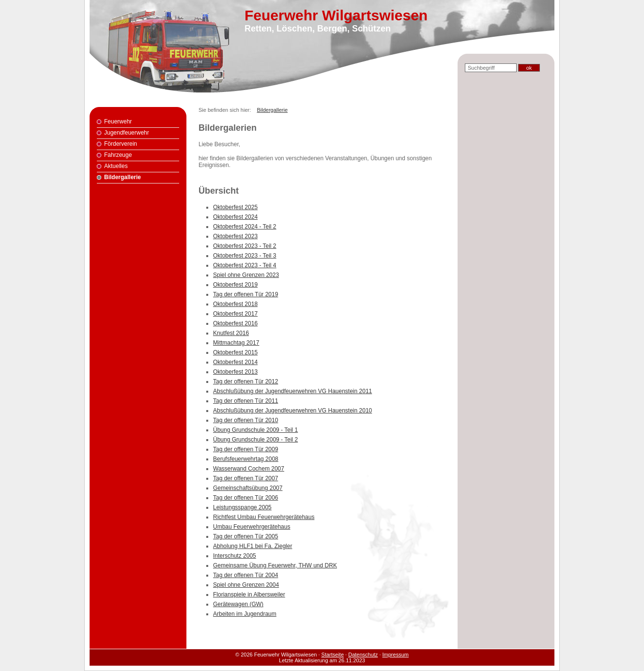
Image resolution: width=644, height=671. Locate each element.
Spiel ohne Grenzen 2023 (246, 275)
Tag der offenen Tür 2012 (245, 381)
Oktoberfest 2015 (235, 352)
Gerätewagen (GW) (238, 604)
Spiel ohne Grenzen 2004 (246, 585)
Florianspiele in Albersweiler (249, 595)
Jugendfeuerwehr (127, 133)
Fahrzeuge (118, 155)
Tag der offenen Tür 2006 (245, 498)
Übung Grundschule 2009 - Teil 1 (255, 430)
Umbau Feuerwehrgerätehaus (252, 527)
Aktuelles (116, 166)
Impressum (396, 655)
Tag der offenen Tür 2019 (245, 294)
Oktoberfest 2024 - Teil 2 (245, 227)
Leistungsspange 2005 (242, 507)
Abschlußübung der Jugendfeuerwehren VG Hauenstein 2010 (292, 411)
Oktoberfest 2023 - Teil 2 (245, 246)
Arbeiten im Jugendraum (245, 614)
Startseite (333, 655)
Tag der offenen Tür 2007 (245, 478)
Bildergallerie (123, 177)
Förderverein (121, 144)
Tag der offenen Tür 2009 (245, 449)
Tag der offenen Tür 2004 (245, 575)
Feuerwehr (118, 122)
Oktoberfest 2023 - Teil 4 (245, 265)
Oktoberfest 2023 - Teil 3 (245, 256)
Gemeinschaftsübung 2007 (248, 488)
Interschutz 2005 (235, 556)
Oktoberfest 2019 (235, 285)
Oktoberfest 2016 (235, 323)
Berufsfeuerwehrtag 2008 (246, 459)
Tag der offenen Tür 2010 (245, 420)
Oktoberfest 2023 (235, 236)
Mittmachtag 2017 (236, 343)
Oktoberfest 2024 (235, 217)
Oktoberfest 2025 (235, 207)
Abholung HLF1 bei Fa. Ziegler (253, 546)
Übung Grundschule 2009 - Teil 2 (255, 440)
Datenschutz (363, 655)
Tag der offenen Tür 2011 (245, 401)
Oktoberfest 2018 (235, 304)
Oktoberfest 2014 (235, 362)
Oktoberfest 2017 (235, 314)
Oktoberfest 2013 (235, 372)
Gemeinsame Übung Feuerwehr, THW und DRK (275, 565)
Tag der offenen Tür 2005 (245, 536)
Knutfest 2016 (231, 333)
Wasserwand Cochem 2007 (249, 469)
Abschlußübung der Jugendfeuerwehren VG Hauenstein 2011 (292, 391)
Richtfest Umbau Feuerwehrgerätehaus (264, 517)
